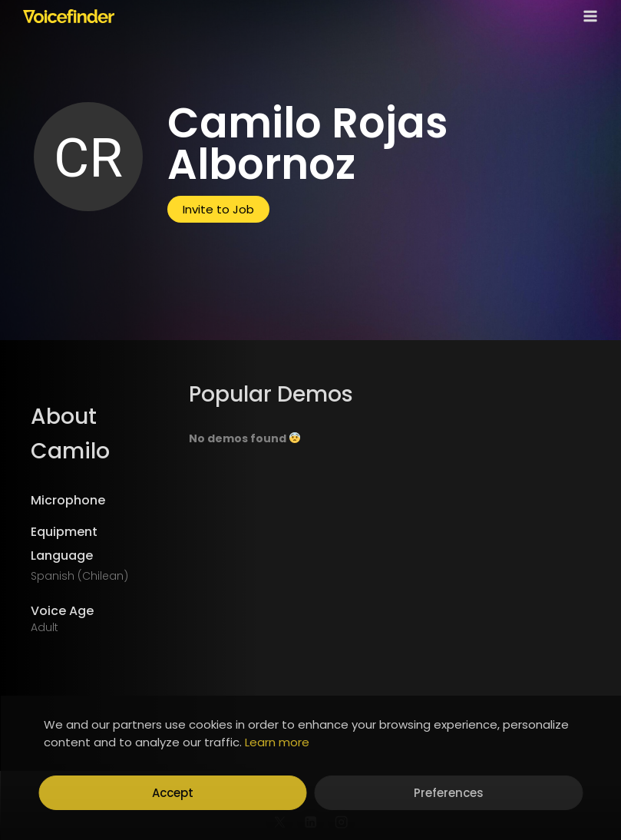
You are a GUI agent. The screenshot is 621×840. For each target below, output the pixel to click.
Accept (173, 793)
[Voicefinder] (69, 16)
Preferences (449, 793)
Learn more (277, 742)
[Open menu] (587, 16)
